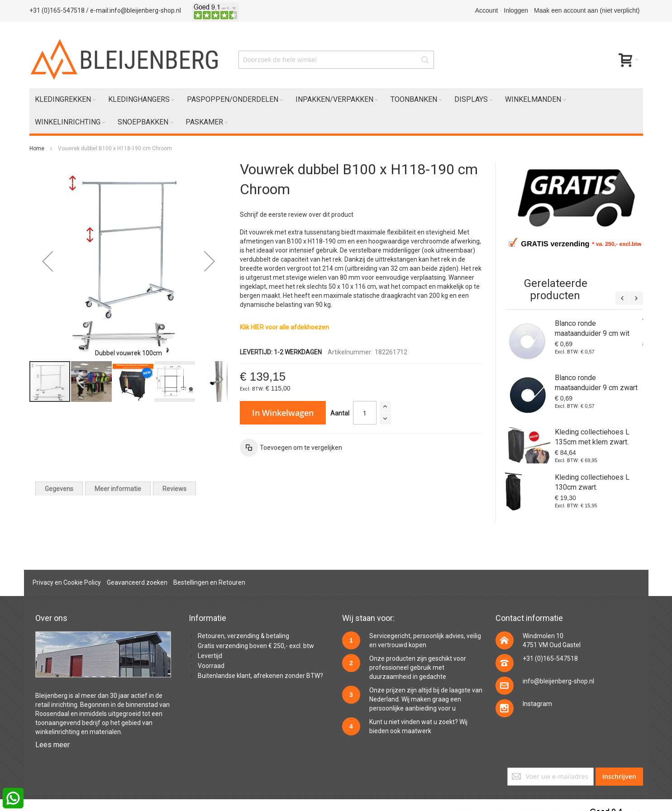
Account (487, 10)
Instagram (537, 704)
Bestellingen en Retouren (209, 582)
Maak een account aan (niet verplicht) (587, 10)
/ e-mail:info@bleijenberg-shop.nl (133, 10)
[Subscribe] (619, 777)
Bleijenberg (51, 696)
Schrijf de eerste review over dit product (297, 215)
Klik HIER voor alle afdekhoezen (284, 327)
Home (37, 148)
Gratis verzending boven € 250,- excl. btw (256, 646)
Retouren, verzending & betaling (243, 636)
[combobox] (336, 60)
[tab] (59, 489)
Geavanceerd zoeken (137, 582)
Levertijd (210, 656)
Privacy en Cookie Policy (67, 582)
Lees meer (52, 745)
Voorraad (211, 666)
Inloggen (516, 10)
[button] (48, 261)
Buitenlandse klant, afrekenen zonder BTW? (260, 676)
